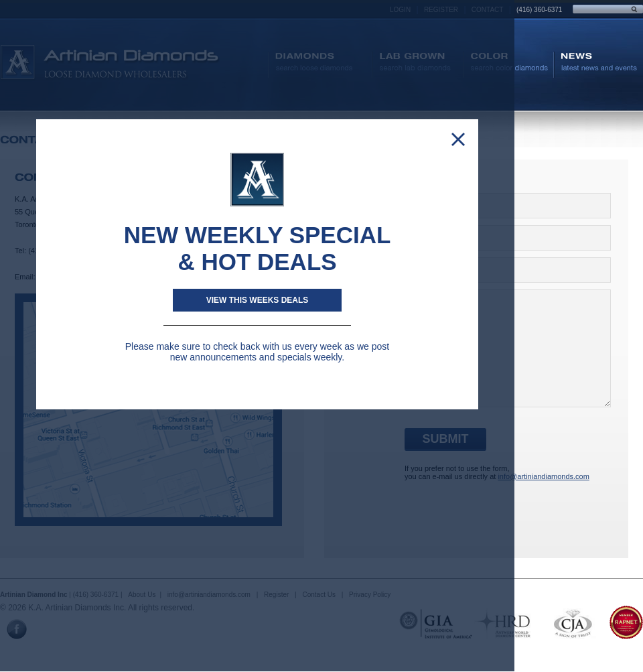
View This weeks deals (258, 300)
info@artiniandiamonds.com (544, 476)
